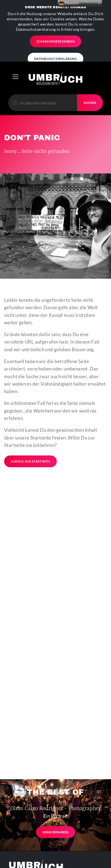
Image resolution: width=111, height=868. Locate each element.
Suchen (90, 75)
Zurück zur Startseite (30, 434)
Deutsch (69, 3)
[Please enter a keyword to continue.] (43, 75)
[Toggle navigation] (15, 49)
